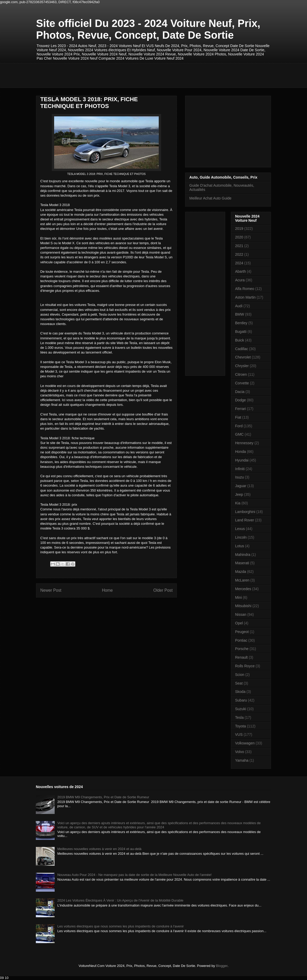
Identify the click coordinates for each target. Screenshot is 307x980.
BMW (240, 314)
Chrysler (242, 366)
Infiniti (240, 469)
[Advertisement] (131, 75)
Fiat (238, 417)
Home (107, 590)
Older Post (163, 590)
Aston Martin (245, 297)
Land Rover (245, 520)
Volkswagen (245, 743)
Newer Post (51, 590)
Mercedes (243, 589)
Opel (239, 623)
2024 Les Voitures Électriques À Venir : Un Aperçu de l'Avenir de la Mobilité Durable (120, 900)
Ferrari (240, 409)
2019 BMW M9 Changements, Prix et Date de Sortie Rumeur (103, 797)
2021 (239, 246)
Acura (240, 280)
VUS (239, 734)
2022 (239, 254)
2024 (239, 263)
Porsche (242, 649)
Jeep (239, 494)
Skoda (240, 692)
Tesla (239, 717)
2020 (239, 237)
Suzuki (241, 709)
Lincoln (241, 537)
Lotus (240, 546)
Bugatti (241, 332)
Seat (239, 683)
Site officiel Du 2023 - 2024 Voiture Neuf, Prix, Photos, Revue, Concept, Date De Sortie (148, 29)
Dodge (240, 400)
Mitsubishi (243, 606)
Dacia (240, 392)
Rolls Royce (245, 666)
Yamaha (242, 760)
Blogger (222, 966)
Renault (241, 657)
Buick (240, 340)
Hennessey (244, 443)
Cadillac (242, 349)
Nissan (241, 614)
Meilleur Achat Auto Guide (210, 198)
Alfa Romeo (245, 289)
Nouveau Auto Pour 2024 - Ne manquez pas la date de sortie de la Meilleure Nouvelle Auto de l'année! (134, 875)
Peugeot (242, 632)
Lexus (240, 529)
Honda (240, 452)
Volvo (240, 752)
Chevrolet (243, 357)
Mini (238, 597)
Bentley (241, 323)
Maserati (242, 563)
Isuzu (239, 477)
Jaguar (241, 486)
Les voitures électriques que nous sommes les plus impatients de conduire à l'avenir (121, 926)
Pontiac (241, 640)
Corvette (242, 383)
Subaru (241, 700)
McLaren (242, 580)
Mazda (241, 572)
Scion (240, 675)
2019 (239, 229)
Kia (238, 503)
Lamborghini (245, 512)
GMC (239, 434)
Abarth (240, 271)
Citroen (241, 374)
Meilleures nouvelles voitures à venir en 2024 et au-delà (99, 849)
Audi (239, 306)
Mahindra (243, 555)
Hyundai (242, 460)
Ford (239, 426)
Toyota (240, 726)
